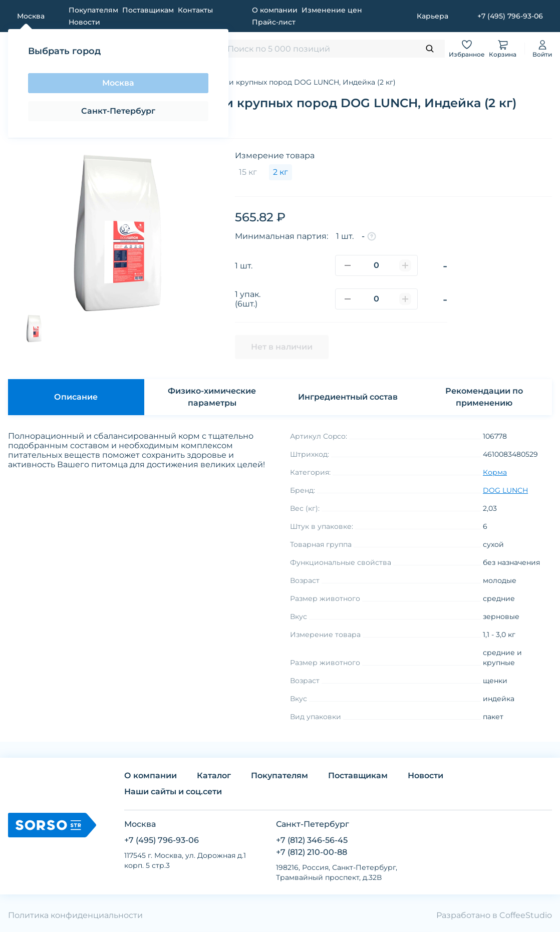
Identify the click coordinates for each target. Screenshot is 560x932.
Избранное (467, 48)
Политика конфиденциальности (75, 915)
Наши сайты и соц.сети (173, 792)
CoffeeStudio (526, 915)
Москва (118, 83)
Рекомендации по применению (484, 397)
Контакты (195, 10)
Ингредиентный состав (348, 397)
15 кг (248, 172)
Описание (76, 397)
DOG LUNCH (505, 490)
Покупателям (93, 10)
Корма (495, 472)
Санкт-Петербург (118, 111)
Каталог (214, 775)
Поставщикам (148, 10)
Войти (542, 48)
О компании (275, 10)
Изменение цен (332, 10)
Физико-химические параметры (212, 397)
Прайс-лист (274, 22)
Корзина (503, 48)
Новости (84, 22)
